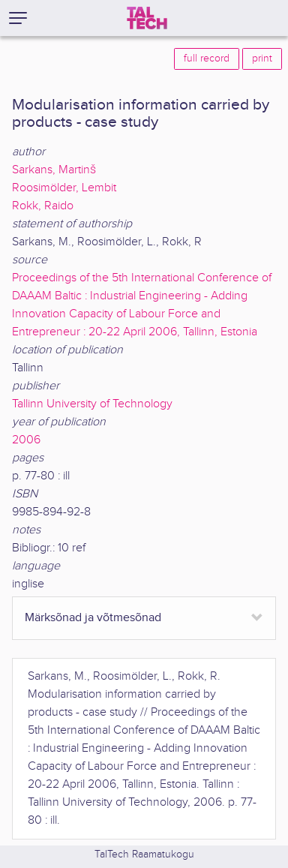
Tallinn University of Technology (92, 404)
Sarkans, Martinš (54, 170)
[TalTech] (147, 18)
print (262, 59)
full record (207, 59)
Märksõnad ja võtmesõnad (93, 618)
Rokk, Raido (43, 206)
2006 (26, 440)
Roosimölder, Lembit (64, 188)
